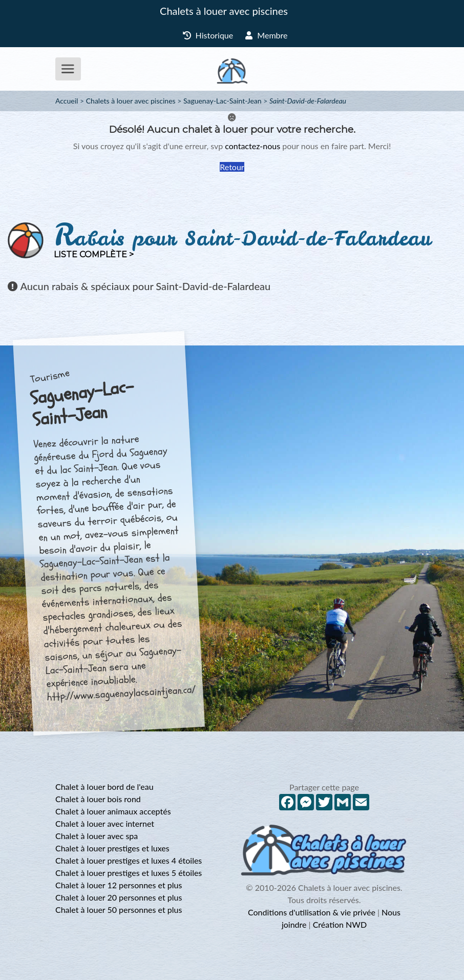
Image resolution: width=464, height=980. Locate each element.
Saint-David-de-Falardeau (308, 101)
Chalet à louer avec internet (105, 823)
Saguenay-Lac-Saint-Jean (223, 101)
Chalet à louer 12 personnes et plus (119, 885)
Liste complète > (94, 254)
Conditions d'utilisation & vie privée (312, 912)
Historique (208, 35)
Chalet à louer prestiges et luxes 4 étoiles (129, 860)
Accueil (67, 101)
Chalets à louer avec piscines (224, 11)
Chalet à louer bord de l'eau (104, 787)
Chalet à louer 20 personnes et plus (119, 897)
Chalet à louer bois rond (98, 799)
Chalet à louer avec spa (97, 836)
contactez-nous (252, 146)
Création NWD (340, 924)
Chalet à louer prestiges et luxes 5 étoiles (129, 873)
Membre (266, 35)
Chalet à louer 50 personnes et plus (119, 910)
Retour (232, 167)
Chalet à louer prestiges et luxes (112, 848)
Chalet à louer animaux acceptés (113, 811)
